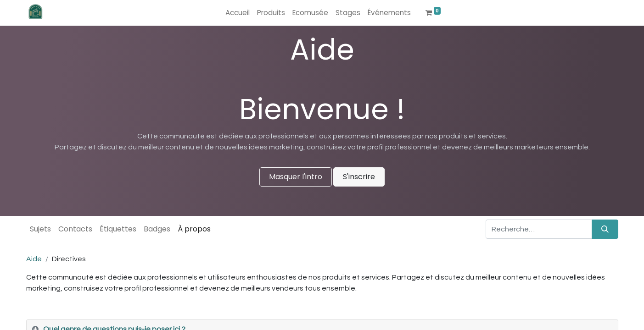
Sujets (40, 229)
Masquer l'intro (296, 177)
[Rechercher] (605, 229)
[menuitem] (238, 13)
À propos (194, 229)
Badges (157, 229)
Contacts (75, 229)
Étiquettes (118, 229)
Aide (34, 259)
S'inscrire (359, 177)
